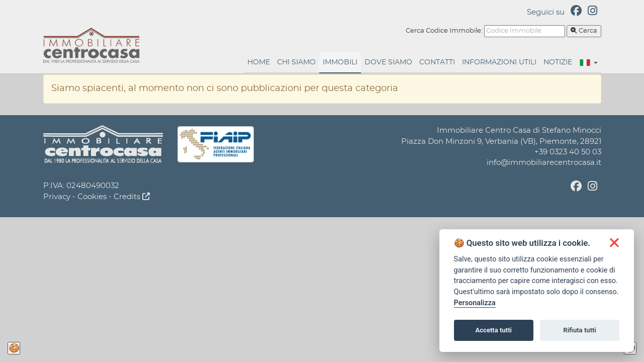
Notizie (558, 62)
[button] (588, 62)
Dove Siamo (388, 62)
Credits (132, 197)
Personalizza (475, 303)
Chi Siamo (296, 62)
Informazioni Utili (499, 62)
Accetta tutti (493, 330)
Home (259, 62)
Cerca (584, 31)
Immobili (340, 62)
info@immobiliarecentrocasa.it (544, 163)
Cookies (92, 197)
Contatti (437, 62)
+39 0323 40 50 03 (568, 152)
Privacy (57, 197)
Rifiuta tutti (580, 330)
